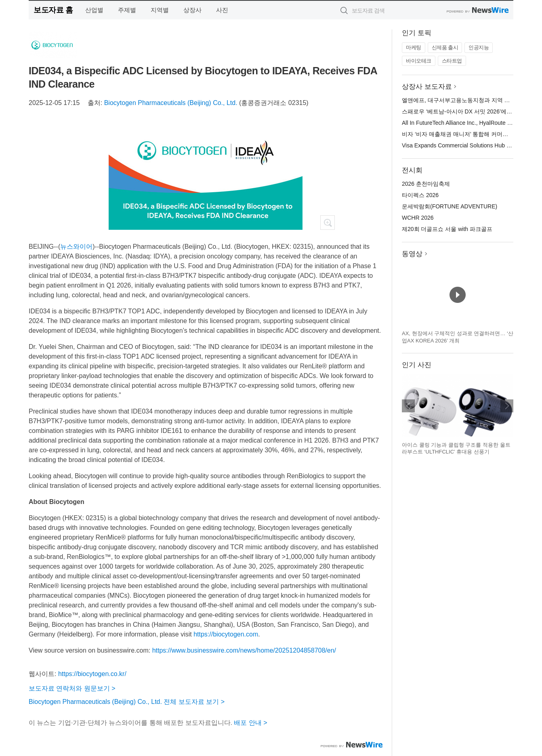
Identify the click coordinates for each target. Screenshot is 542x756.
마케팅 (414, 47)
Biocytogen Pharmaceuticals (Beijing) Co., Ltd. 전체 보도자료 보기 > (127, 702)
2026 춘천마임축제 (426, 184)
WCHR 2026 (418, 218)
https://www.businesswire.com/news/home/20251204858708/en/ (244, 650)
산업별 (94, 10)
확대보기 (328, 223)
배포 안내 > (250, 723)
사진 (222, 10)
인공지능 (479, 47)
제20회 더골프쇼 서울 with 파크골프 (447, 229)
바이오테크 (419, 61)
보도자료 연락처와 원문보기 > (72, 688)
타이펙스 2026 (420, 195)
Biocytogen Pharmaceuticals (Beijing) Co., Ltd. (171, 103)
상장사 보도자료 (427, 87)
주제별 (127, 10)
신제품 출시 (445, 47)
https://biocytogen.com (226, 634)
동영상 (412, 254)
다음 (507, 406)
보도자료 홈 (53, 10)
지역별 (160, 10)
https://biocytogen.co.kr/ (92, 674)
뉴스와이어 (76, 247)
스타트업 (452, 61)
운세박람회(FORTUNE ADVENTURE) (450, 206)
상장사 (192, 10)
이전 (408, 406)
